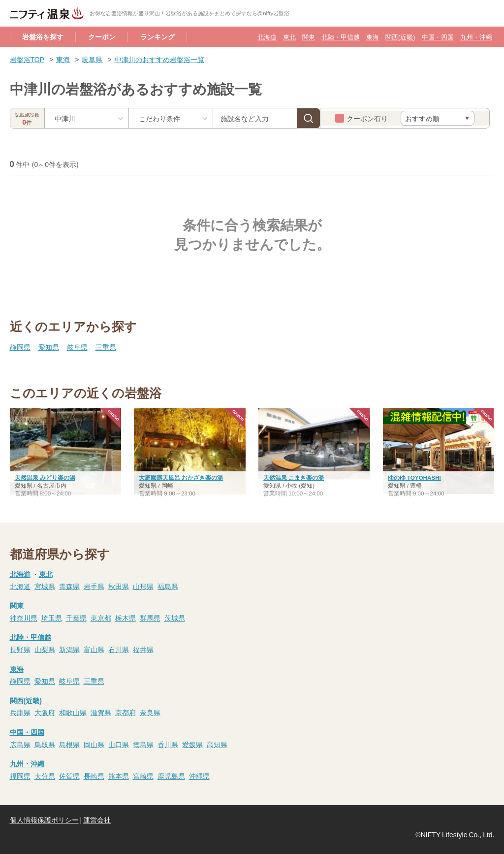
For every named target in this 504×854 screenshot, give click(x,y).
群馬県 (150, 618)
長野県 (20, 649)
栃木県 (126, 618)
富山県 (94, 649)
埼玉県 (52, 618)
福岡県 (20, 776)
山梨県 (45, 649)
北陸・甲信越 (341, 37)
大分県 (45, 776)
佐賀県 (69, 776)
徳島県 (143, 744)
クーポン (102, 36)
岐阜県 (92, 59)
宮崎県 (143, 776)
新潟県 (69, 649)
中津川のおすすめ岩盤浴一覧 (159, 59)
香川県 (168, 744)
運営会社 (97, 820)
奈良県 (150, 712)
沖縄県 (199, 776)
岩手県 (94, 586)
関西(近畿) (400, 37)
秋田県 (119, 586)
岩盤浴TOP (27, 59)
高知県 (217, 744)
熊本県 (119, 776)
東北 (289, 37)
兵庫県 (20, 712)
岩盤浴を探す (43, 36)
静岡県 (20, 347)
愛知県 (49, 347)
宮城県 (45, 586)
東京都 (101, 618)
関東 (309, 37)
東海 (373, 37)
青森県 (69, 586)
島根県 (69, 744)
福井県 (143, 649)
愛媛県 (192, 744)
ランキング (157, 36)
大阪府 (45, 712)
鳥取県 (45, 744)
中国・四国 (438, 37)
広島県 (20, 744)
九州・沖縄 (476, 37)
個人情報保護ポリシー (44, 820)
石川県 (119, 649)
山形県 (143, 586)
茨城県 (175, 618)
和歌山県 (73, 712)
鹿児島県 (171, 776)
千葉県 (76, 618)
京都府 (126, 712)
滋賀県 (101, 712)
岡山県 (94, 744)
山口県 (119, 744)
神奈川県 (24, 618)
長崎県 (94, 776)
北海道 (267, 37)
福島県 (168, 586)
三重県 (106, 347)
